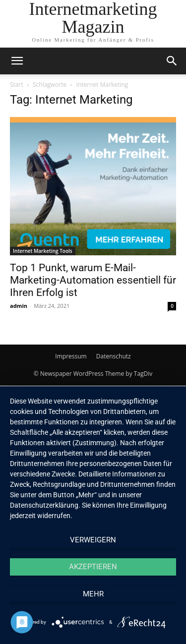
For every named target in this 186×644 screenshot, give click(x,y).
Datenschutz (114, 356)
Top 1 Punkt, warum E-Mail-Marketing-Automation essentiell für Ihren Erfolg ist (93, 280)
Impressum (71, 356)
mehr (93, 594)
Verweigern (93, 540)
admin (19, 306)
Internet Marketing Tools (43, 251)
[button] (172, 61)
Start (17, 85)
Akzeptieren (93, 567)
